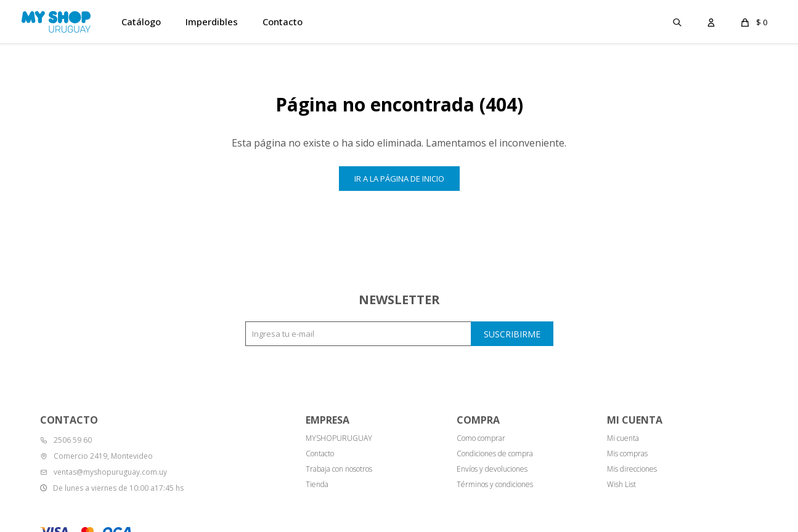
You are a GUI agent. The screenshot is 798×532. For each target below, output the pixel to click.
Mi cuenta (623, 438)
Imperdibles (212, 22)
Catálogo (141, 22)
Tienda (317, 484)
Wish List (621, 484)
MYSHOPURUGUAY (339, 438)
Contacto (283, 22)
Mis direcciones (632, 469)
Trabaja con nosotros (339, 469)
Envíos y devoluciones (492, 469)
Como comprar (481, 438)
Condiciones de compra (495, 453)
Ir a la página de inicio (399, 179)
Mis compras (627, 453)
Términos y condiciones (495, 484)
